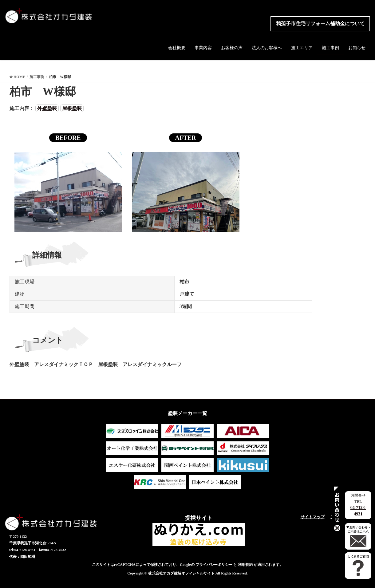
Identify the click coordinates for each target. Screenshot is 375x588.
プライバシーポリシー (214, 565)
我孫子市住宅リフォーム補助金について (320, 24)
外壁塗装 (47, 108)
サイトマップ (313, 517)
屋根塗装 (72, 108)
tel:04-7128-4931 (22, 550)
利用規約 (245, 565)
